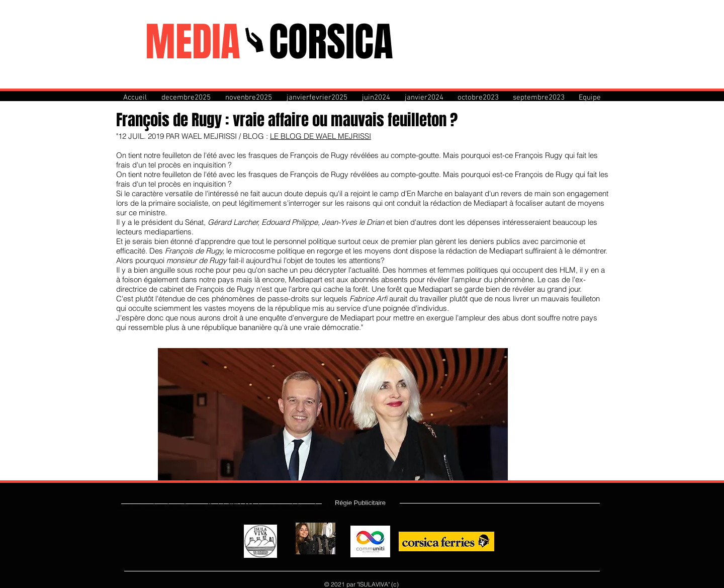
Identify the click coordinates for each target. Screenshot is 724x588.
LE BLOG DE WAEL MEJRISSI (321, 136)
